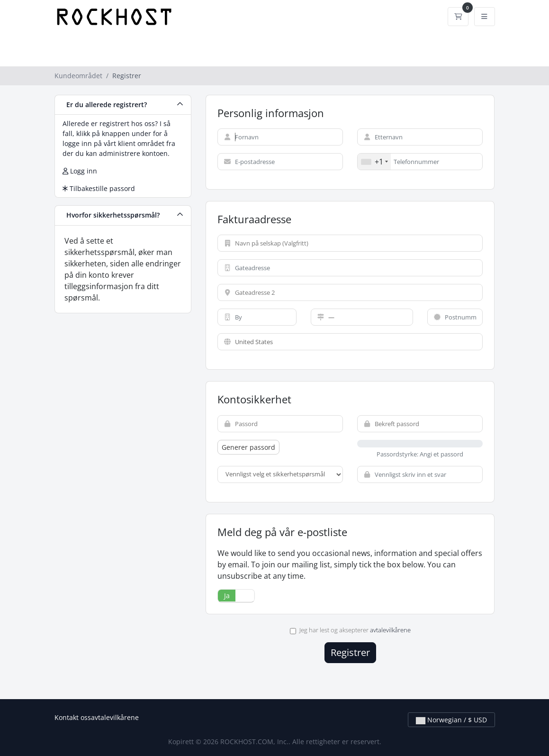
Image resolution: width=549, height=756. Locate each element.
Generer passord (248, 447)
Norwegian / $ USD (451, 720)
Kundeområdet (78, 76)
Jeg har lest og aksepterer (350, 630)
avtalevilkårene (390, 630)
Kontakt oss (73, 717)
